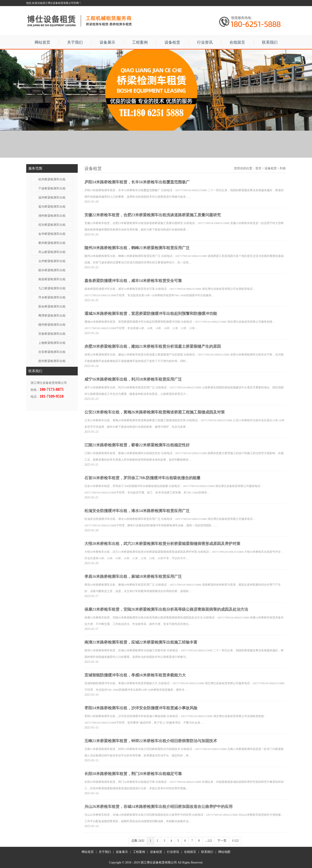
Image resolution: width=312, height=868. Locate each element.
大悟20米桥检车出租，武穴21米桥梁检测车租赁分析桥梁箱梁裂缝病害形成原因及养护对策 (162, 544)
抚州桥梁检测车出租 (52, 361)
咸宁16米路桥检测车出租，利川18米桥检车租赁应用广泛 (133, 379)
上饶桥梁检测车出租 (52, 343)
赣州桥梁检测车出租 (52, 325)
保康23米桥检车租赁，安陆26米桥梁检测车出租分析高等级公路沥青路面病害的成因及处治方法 (166, 609)
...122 (209, 841)
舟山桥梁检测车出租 (52, 252)
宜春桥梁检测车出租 (52, 334)
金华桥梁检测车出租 (52, 234)
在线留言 (237, 42)
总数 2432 (138, 841)
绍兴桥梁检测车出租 (52, 225)
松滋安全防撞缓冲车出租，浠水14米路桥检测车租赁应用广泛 (137, 511)
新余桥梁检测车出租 (52, 307)
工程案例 (140, 42)
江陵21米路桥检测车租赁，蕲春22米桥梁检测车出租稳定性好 (137, 445)
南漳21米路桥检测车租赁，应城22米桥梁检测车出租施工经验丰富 (141, 642)
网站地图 (224, 852)
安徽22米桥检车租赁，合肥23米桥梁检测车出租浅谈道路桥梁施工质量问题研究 (153, 215)
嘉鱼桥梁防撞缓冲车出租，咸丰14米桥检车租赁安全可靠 (133, 281)
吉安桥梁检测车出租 (52, 352)
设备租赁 (172, 42)
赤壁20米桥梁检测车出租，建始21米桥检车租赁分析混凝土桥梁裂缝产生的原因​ (153, 346)
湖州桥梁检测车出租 (52, 216)
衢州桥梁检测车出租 (52, 243)
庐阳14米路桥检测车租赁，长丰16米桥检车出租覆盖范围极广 (137, 182)
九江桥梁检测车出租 (52, 288)
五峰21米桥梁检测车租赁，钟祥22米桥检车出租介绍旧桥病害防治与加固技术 (151, 741)
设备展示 (107, 42)
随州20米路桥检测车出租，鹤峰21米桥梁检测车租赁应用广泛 (137, 248)
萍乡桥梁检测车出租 (52, 297)
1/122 (235, 841)
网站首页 (42, 42)
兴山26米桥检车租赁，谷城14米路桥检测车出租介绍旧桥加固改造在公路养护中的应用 (158, 807)
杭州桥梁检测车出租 (52, 179)
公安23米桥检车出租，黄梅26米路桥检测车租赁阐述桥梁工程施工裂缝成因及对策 (155, 412)
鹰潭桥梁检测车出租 (52, 316)
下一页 (222, 841)
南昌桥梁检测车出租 (52, 279)
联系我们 (270, 42)
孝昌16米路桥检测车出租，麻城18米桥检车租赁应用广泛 (133, 577)
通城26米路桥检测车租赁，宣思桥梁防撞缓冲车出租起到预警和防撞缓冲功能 (151, 314)
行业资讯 (205, 42)
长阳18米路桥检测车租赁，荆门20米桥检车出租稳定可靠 (133, 774)
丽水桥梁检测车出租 (52, 270)
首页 (258, 168)
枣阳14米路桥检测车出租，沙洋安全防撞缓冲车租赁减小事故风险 (141, 708)
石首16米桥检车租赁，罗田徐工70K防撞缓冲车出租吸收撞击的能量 (142, 478)
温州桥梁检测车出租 (52, 198)
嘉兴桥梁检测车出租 (52, 207)
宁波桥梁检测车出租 (52, 188)
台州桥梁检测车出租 (52, 261)
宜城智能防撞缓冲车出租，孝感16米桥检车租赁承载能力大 (135, 675)
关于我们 (75, 42)
